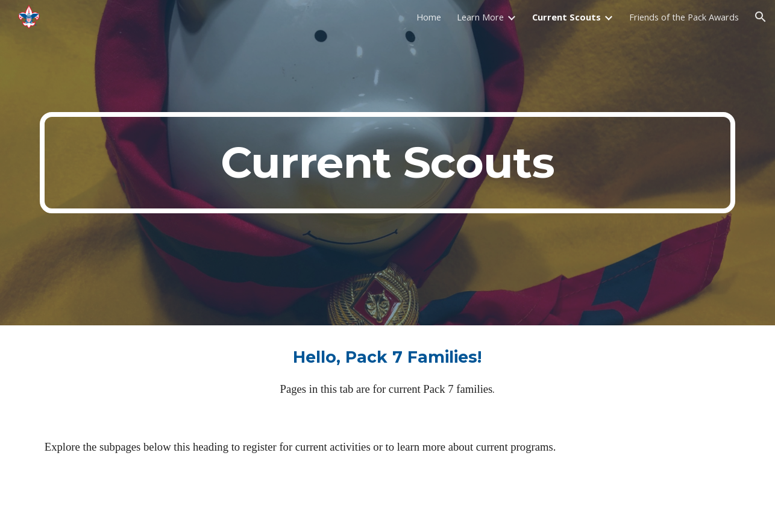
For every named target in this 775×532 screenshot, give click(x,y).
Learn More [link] (480, 17)
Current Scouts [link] (566, 17)
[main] (388, 163)
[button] (761, 17)
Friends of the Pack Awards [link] (684, 17)
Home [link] (429, 17)
